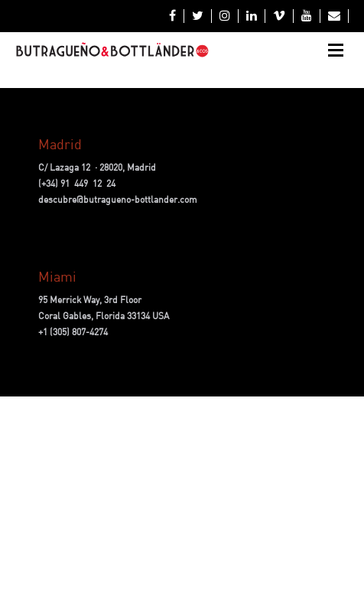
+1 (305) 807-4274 (73, 332)
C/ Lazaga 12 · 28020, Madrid (97, 167)
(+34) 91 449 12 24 (77, 183)
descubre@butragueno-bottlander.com (118, 199)
